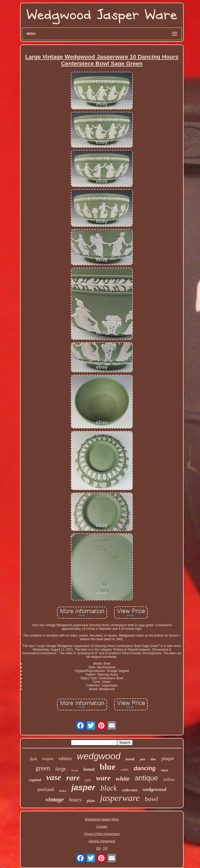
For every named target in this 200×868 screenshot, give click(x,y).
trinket (63, 791)
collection (130, 790)
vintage (55, 799)
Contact (102, 827)
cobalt (124, 770)
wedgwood (99, 756)
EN (99, 848)
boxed (75, 770)
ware (103, 778)
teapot (48, 759)
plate (91, 801)
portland (46, 789)
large (61, 769)
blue (108, 767)
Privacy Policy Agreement (102, 834)
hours (75, 800)
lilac (153, 759)
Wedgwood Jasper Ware (102, 819)
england (35, 780)
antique (146, 778)
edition (65, 759)
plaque (168, 759)
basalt (130, 759)
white (123, 779)
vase (54, 777)
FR (105, 848)
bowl (151, 799)
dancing (145, 768)
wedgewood (154, 789)
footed (89, 769)
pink (88, 780)
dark (33, 759)
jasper (83, 788)
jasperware (120, 798)
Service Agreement (102, 841)
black (109, 788)
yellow (169, 779)
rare (73, 778)
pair (143, 759)
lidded (165, 770)
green (43, 768)
